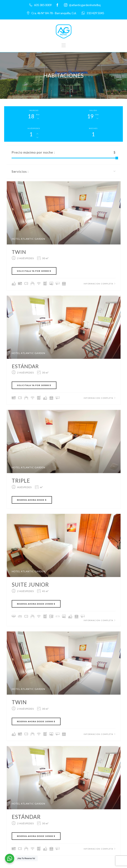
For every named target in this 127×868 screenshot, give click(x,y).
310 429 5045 (95, 13)
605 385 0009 (43, 5)
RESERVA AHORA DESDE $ (32, 500)
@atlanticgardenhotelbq (85, 5)
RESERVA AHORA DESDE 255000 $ (36, 604)
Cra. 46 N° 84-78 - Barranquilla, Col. (54, 13)
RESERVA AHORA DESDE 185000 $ (36, 721)
